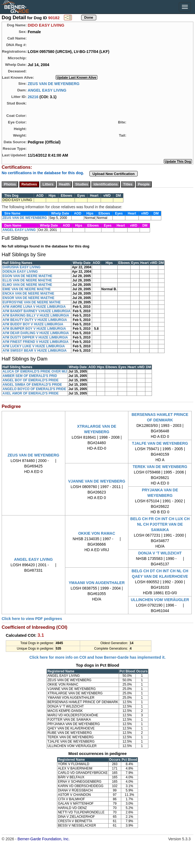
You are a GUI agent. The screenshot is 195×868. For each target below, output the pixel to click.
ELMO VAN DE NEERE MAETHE (27, 285)
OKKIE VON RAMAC (97, 533)
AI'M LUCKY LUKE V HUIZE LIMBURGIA (34, 346)
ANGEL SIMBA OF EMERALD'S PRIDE (32, 385)
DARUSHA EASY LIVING (22, 267)
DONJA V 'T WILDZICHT (160, 553)
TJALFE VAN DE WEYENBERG (160, 443)
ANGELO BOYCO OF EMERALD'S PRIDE (34, 389)
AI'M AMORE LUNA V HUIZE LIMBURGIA (34, 307)
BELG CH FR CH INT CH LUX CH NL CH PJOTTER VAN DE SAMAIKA (160, 524)
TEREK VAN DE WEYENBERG (160, 467)
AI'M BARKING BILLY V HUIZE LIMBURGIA (36, 315)
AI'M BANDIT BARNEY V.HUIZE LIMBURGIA (36, 311)
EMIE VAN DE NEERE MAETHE (27, 289)
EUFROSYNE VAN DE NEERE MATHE (32, 302)
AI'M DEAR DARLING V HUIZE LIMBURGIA (36, 333)
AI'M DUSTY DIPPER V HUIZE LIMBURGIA (35, 337)
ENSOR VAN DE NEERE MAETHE (28, 298)
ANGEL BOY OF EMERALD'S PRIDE (30, 380)
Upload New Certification (114, 174)
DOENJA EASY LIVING (20, 272)
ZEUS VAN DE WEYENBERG (54, 83)
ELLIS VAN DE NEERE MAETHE (27, 280)
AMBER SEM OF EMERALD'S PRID (30, 376)
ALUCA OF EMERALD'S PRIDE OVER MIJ (35, 371)
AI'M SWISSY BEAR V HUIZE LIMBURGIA (35, 351)
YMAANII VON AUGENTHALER (97, 583)
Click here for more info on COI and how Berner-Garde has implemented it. (97, 657)
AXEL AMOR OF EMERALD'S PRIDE (31, 393)
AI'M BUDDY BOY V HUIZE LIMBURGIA (33, 324)
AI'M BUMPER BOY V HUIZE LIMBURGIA (34, 329)
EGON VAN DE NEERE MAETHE (27, 276)
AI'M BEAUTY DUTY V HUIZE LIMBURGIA (35, 320)
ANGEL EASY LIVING (47, 90)
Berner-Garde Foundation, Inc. (44, 839)
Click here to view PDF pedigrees (32, 619)
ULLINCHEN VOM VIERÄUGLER (160, 600)
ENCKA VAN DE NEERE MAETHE (28, 294)
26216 (33, 97)
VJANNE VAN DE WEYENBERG (97, 481)
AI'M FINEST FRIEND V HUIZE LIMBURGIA (36, 342)
